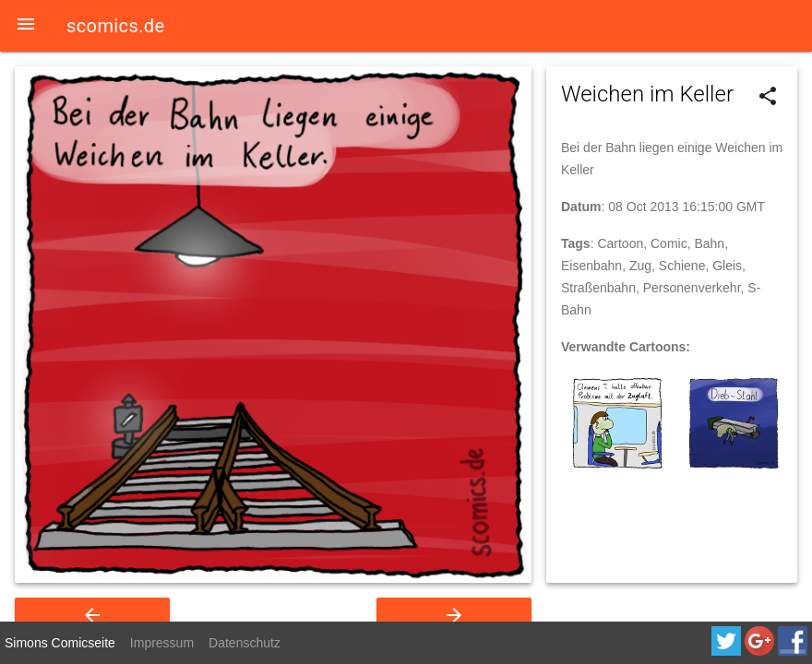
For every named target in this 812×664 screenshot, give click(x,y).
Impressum (162, 643)
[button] (26, 26)
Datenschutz (245, 643)
